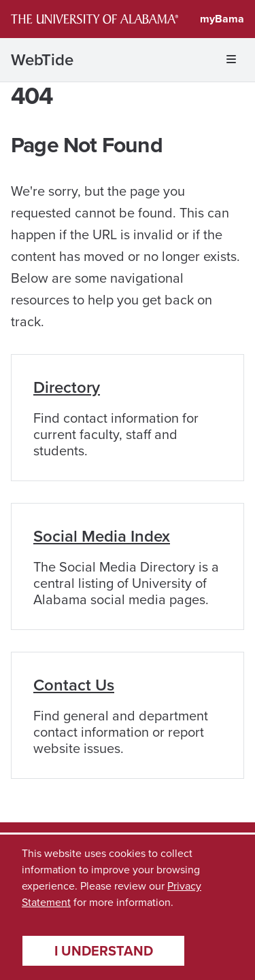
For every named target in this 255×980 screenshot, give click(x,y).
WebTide (42, 60)
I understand (104, 951)
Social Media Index (102, 536)
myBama (222, 19)
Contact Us (74, 685)
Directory (67, 387)
